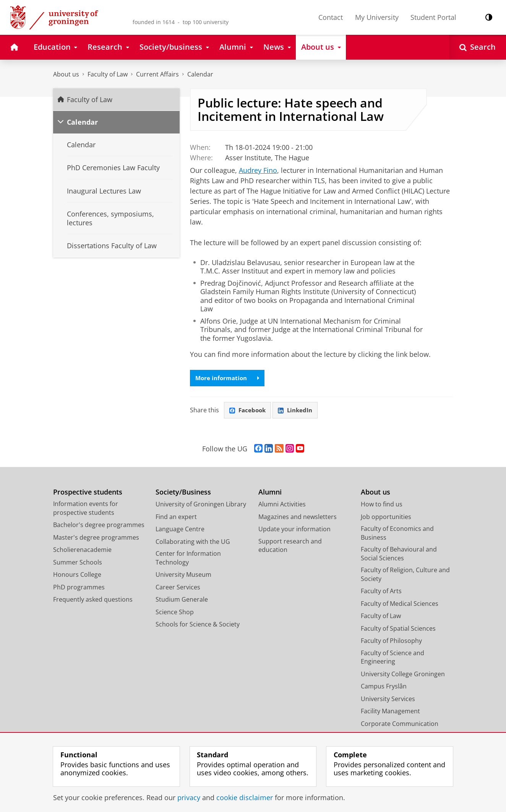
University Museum (183, 576)
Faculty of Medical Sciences (400, 605)
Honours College (77, 576)
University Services (388, 700)
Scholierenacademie (82, 551)
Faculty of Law (108, 74)
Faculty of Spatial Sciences (398, 630)
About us (66, 74)
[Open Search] (478, 47)
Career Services (178, 588)
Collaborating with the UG (193, 543)
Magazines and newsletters (298, 518)
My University (377, 17)
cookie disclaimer (245, 797)
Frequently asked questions (93, 600)
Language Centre (180, 530)
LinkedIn (298, 411)
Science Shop (175, 613)
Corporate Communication (400, 725)
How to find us (382, 505)
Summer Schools (78, 563)
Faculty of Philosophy (391, 642)
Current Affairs (157, 74)
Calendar (200, 74)
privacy (189, 797)
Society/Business (183, 493)
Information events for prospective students (86, 509)
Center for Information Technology (188, 559)
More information (229, 378)
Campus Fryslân (384, 687)
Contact (331, 17)
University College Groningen (403, 675)
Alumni (270, 493)
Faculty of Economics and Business (397, 534)
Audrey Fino (258, 170)
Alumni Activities (282, 505)
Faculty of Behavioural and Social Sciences (399, 555)
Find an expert (176, 518)
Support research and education (290, 547)
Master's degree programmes (96, 539)
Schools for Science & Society (198, 625)
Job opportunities (386, 518)
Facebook (248, 411)
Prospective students (88, 493)
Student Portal (433, 17)
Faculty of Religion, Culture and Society (405, 575)
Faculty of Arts (381, 592)
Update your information (294, 530)
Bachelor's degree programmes (99, 526)
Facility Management (390, 712)
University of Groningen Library (201, 505)
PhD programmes (79, 588)
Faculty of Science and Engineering (392, 658)
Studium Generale (182, 600)
